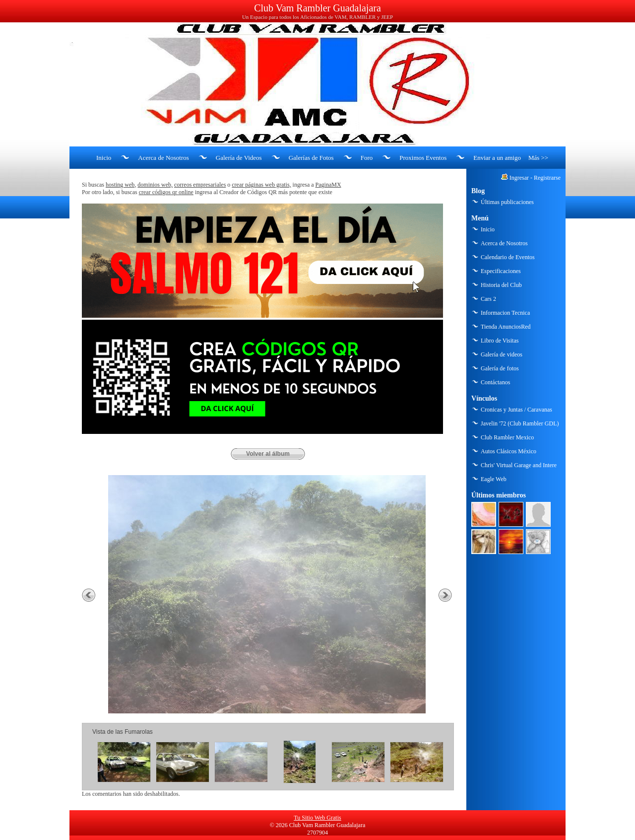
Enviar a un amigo (497, 158)
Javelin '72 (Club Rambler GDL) (520, 423)
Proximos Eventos (423, 158)
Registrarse (547, 178)
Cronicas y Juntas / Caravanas (516, 410)
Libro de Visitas (500, 341)
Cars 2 (488, 299)
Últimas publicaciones (507, 202)
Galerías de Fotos (311, 158)
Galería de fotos (500, 368)
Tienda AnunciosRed (506, 327)
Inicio (104, 158)
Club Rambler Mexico (507, 437)
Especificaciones (501, 271)
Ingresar (519, 178)
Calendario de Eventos (508, 257)
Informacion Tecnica (505, 313)
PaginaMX (328, 185)
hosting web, (121, 185)
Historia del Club (501, 285)
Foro (367, 158)
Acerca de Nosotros (163, 158)
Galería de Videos (239, 158)
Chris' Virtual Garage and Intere (519, 465)
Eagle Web (494, 479)
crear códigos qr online (166, 192)
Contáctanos (495, 382)
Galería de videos (502, 354)
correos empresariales (200, 185)
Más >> (538, 158)
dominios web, (155, 185)
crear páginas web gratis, (261, 185)
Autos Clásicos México (508, 451)
